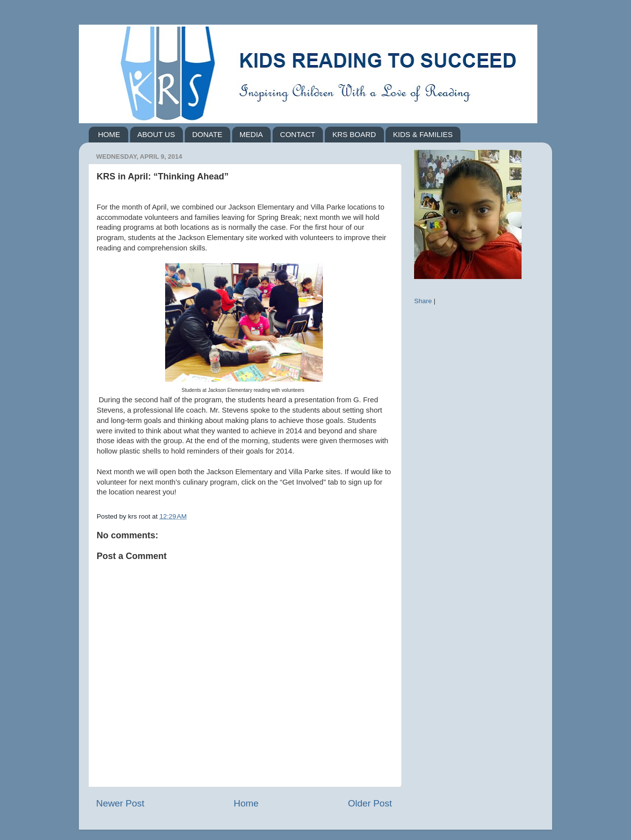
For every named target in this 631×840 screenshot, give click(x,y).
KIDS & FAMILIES (423, 134)
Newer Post (120, 803)
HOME (109, 134)
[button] (244, 503)
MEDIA (251, 134)
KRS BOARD (354, 134)
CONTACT (298, 134)
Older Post (370, 803)
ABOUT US (156, 134)
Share (423, 301)
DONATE (207, 134)
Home (246, 803)
